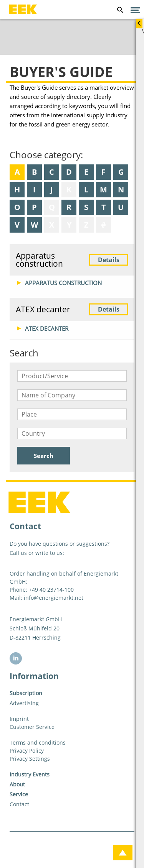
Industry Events (30, 774)
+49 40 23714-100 (51, 590)
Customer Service (32, 727)
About (17, 784)
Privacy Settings (30, 759)
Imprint (19, 719)
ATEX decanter (72, 309)
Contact (19, 804)
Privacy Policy (27, 751)
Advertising (24, 703)
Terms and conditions (38, 742)
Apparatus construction (72, 260)
